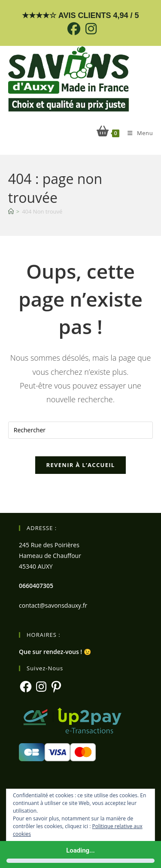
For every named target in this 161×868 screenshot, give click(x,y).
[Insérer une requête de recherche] (81, 430)
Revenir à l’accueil (81, 465)
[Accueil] (11, 211)
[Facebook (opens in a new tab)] (74, 29)
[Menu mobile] (137, 133)
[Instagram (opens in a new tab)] (90, 29)
